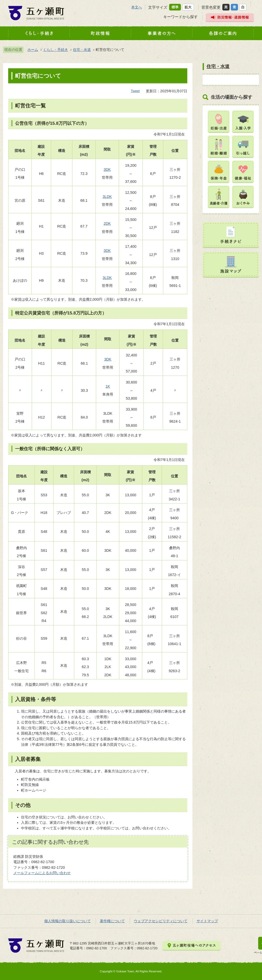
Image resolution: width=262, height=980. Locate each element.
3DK (107, 170)
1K (108, 386)
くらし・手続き (56, 50)
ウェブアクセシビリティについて (161, 921)
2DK (107, 223)
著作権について (112, 921)
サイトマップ (207, 921)
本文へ (137, 7)
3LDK (107, 197)
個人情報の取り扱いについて (68, 921)
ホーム (33, 50)
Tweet (135, 91)
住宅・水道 (82, 50)
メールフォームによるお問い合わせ (42, 873)
